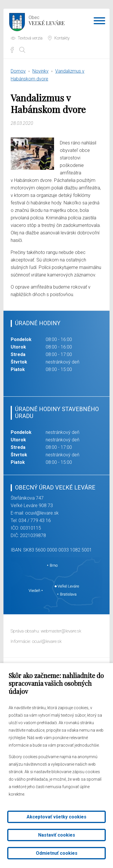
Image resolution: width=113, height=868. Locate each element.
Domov (18, 71)
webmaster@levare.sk (61, 631)
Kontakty (62, 38)
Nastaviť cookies (57, 835)
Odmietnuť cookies (57, 853)
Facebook (12, 50)
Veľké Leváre (47, 20)
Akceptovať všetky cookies (56, 817)
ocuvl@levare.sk (42, 513)
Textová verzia (30, 38)
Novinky (40, 71)
